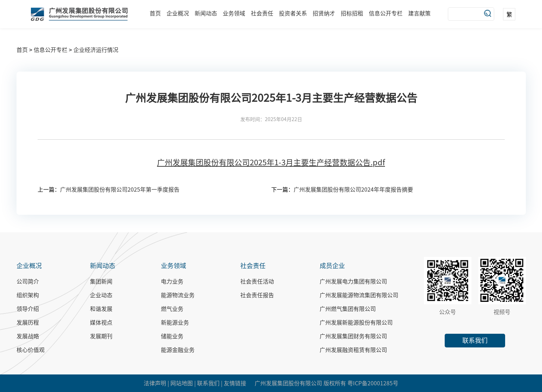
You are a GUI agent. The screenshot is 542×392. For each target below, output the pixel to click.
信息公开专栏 (386, 13)
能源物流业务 (178, 295)
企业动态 (101, 295)
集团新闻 (101, 281)
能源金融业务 (178, 350)
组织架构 (28, 295)
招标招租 (352, 13)
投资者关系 (293, 13)
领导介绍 (28, 309)
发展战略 (28, 336)
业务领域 (234, 13)
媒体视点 (101, 323)
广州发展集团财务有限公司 (353, 336)
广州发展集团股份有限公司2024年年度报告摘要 (353, 190)
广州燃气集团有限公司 (348, 309)
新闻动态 (206, 13)
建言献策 (419, 13)
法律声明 (155, 383)
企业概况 (178, 13)
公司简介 (28, 281)
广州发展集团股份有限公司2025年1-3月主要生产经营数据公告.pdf (271, 162)
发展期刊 (101, 336)
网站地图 (182, 383)
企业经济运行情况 (96, 50)
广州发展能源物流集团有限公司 (359, 295)
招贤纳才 (324, 13)
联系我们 (475, 340)
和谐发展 (101, 309)
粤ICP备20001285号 (373, 383)
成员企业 (332, 266)
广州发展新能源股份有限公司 (356, 323)
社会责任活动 (257, 281)
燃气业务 (172, 309)
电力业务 (172, 281)
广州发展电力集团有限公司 (353, 281)
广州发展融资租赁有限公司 (353, 350)
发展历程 (28, 323)
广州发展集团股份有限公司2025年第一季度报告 (120, 190)
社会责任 (262, 13)
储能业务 (172, 336)
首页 (155, 13)
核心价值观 (31, 350)
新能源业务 (175, 323)
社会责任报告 (257, 295)
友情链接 (235, 383)
